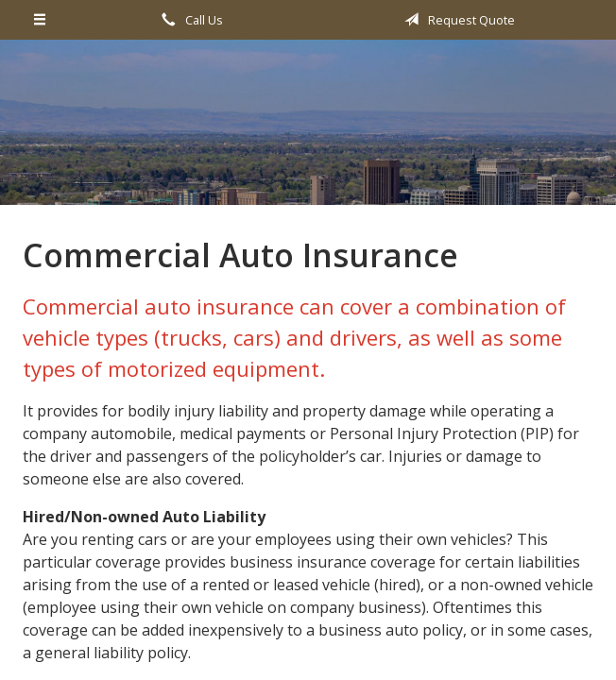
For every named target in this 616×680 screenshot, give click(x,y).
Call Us (189, 20)
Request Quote (456, 20)
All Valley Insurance (308, 131)
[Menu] (40, 20)
